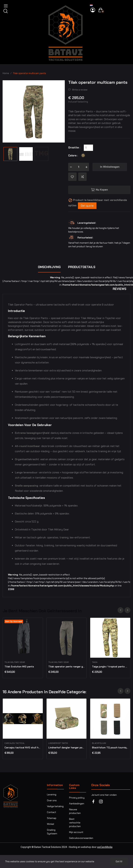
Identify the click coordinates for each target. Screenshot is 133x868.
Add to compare (82, 177)
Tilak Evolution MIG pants (19, 667)
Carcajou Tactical (15, 743)
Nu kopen (99, 190)
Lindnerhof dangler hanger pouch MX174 (67, 747)
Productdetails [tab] (82, 267)
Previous (121, 610)
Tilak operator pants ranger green (67, 667)
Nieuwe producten (75, 811)
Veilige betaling (55, 806)
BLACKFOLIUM (99, 743)
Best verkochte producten (75, 823)
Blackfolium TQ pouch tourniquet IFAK (110, 747)
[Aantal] (79, 167)
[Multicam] (84, 156)
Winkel (50, 824)
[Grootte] (88, 148)
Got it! (119, 861)
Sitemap (52, 818)
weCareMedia (105, 847)
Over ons (52, 800)
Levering (52, 794)
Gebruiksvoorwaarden (78, 838)
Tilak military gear (15, 662)
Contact (52, 812)
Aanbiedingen (77, 803)
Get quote (87, 206)
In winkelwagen (110, 167)
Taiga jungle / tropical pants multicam (110, 667)
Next (127, 610)
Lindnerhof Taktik (58, 743)
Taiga (95, 662)
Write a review (79, 90)
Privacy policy (77, 798)
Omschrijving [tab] (49, 267)
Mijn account (76, 832)
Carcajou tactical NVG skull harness (23, 747)
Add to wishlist (72, 177)
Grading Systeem (52, 832)
